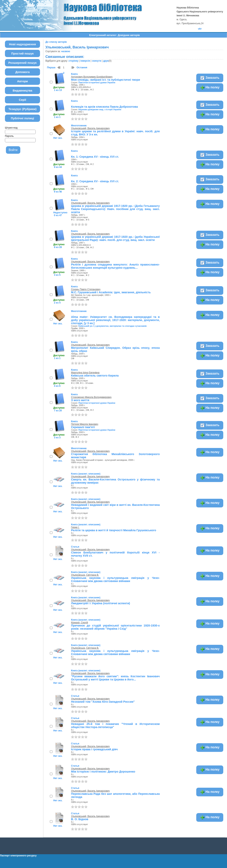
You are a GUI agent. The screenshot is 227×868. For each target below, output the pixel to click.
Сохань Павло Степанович (86, 289)
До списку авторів (56, 42)
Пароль (9, 136)
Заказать (210, 78)
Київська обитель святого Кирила (95, 376)
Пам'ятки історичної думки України (97, 82)
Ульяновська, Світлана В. (85, 575)
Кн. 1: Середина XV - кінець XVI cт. (95, 157)
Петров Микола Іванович (85, 424)
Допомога (23, 72)
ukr (200, 29)
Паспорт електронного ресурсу (18, 856)
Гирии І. (75, 527)
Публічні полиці (22, 118)
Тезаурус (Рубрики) (23, 109)
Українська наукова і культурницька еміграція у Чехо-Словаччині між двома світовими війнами (115, 579)
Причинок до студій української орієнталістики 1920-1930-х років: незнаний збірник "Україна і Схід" (115, 627)
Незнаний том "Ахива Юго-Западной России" (103, 702)
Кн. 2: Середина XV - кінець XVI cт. (95, 181)
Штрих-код (11, 128)
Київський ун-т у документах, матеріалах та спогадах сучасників (113, 326)
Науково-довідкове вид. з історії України (100, 109)
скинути (96, 61)
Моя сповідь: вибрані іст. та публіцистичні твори (105, 80)
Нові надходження (23, 44)
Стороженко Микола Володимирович (91, 397)
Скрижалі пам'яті (83, 427)
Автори (23, 81)
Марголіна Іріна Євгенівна (85, 373)
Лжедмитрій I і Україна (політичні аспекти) (100, 603)
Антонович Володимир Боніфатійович (92, 77)
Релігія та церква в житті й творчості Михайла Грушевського (113, 530)
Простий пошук (22, 53)
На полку (210, 88)
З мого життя (80, 400)
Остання (82, 67)
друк (106, 61)
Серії (23, 100)
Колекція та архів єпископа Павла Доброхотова (104, 107)
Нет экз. (58, 138)
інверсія (85, 61)
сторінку (73, 61)
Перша (51, 67)
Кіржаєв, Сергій (79, 623)
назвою (66, 51)
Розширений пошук (22, 63)
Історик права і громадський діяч (94, 749)
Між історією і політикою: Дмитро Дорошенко (103, 772)
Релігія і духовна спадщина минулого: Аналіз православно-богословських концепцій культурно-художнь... (115, 266)
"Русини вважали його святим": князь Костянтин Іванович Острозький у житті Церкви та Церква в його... (115, 678)
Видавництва (22, 90)
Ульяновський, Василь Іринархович (90, 128)
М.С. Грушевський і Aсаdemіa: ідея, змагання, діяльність (111, 292)
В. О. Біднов (80, 819)
